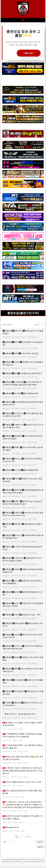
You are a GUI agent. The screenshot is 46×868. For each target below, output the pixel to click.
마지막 (27, 837)
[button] (23, 20)
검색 (40, 842)
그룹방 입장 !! (29, 53)
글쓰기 (40, 847)
